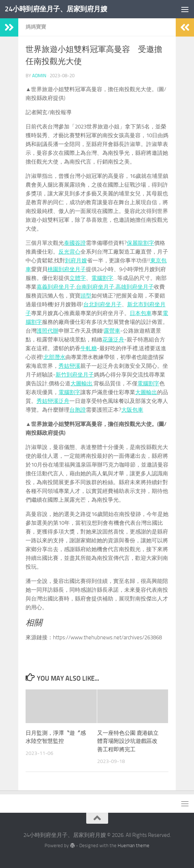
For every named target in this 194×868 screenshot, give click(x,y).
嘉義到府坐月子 (56, 287)
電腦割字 (102, 278)
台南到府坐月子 (95, 287)
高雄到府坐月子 (135, 287)
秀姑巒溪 (69, 366)
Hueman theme (134, 845)
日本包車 (141, 313)
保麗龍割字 (140, 243)
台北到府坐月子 (102, 304)
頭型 (86, 296)
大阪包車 (132, 410)
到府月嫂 (76, 261)
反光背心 (69, 252)
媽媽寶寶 (36, 27)
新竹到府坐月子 (75, 375)
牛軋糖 (89, 348)
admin (39, 76)
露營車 (112, 331)
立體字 (78, 278)
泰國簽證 (75, 243)
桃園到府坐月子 (67, 269)
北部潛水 (54, 357)
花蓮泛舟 (113, 340)
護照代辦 (47, 331)
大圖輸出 (81, 384)
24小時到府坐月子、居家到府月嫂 (61, 9)
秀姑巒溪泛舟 (53, 401)
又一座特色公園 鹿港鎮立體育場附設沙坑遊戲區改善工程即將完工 (128, 741)
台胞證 (78, 410)
